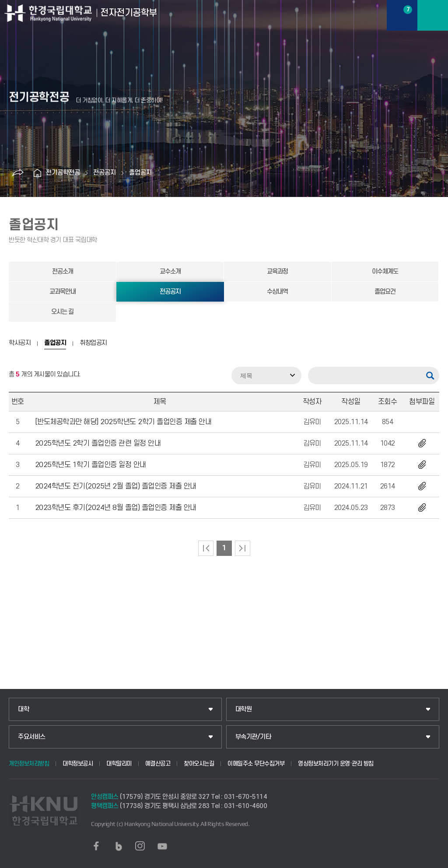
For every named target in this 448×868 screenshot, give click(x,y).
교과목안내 (63, 292)
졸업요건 (385, 292)
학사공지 (20, 343)
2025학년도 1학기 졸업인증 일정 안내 (91, 465)
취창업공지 (93, 343)
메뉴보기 (433, 15)
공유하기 (17, 173)
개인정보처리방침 (29, 764)
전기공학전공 (63, 173)
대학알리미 (119, 764)
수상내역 (277, 292)
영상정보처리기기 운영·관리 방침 (336, 764)
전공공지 (105, 173)
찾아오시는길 (199, 764)
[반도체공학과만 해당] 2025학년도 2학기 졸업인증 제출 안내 (123, 422)
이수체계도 (385, 272)
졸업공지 (140, 173)
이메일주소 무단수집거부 (256, 764)
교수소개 (170, 272)
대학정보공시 (78, 764)
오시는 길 (62, 312)
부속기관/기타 (253, 737)
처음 (206, 548)
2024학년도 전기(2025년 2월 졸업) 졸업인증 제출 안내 (116, 486)
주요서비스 (32, 737)
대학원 (244, 709)
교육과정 (277, 272)
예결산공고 (158, 764)
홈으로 (37, 173)
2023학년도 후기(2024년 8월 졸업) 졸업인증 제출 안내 (116, 508)
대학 (23, 709)
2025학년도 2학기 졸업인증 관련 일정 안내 (98, 443)
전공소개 (63, 272)
